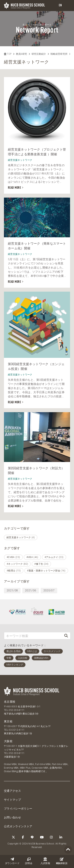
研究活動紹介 (39, 54)
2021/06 (31, 590)
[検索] (66, 636)
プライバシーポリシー (18, 809)
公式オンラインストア (18, 826)
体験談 (62, 861)
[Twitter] (13, 837)
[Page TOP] (68, 850)
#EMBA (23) (13, 557)
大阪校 (8, 741)
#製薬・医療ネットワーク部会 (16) (46, 571)
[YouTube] (42, 837)
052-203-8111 (17, 710)
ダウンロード (12, 861)
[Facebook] (23, 837)
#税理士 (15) (14, 571)
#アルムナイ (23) (54, 557)
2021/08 (12, 590)
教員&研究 (22, 54)
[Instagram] (51, 837)
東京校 (8, 721)
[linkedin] (61, 837)
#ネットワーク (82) (17, 564)
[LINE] (32, 837)
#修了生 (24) (41, 564)
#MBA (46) (32, 557)
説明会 (29, 861)
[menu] (67, 6)
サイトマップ (12, 800)
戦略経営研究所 (59, 54)
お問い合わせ (12, 817)
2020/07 (49, 590)
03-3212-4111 (17, 730)
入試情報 (45, 861)
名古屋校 (10, 702)
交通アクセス (12, 791)
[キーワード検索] (33, 636)
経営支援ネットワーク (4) (21, 537)
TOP (8, 54)
